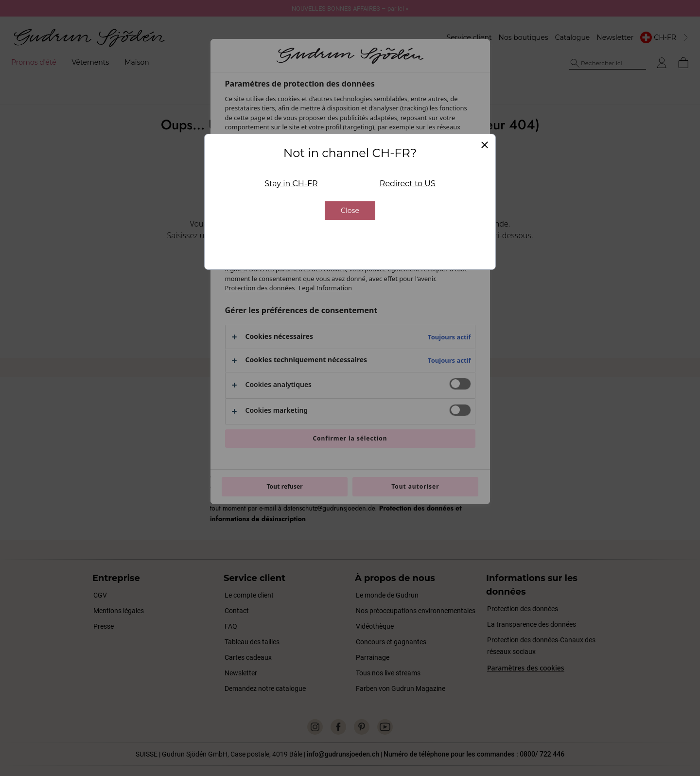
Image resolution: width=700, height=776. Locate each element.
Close (350, 147)
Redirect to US (408, 120)
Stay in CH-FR (291, 120)
